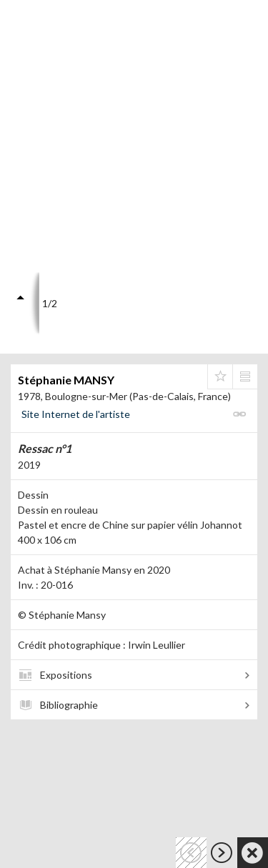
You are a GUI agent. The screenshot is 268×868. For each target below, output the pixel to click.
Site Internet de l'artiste (76, 414)
